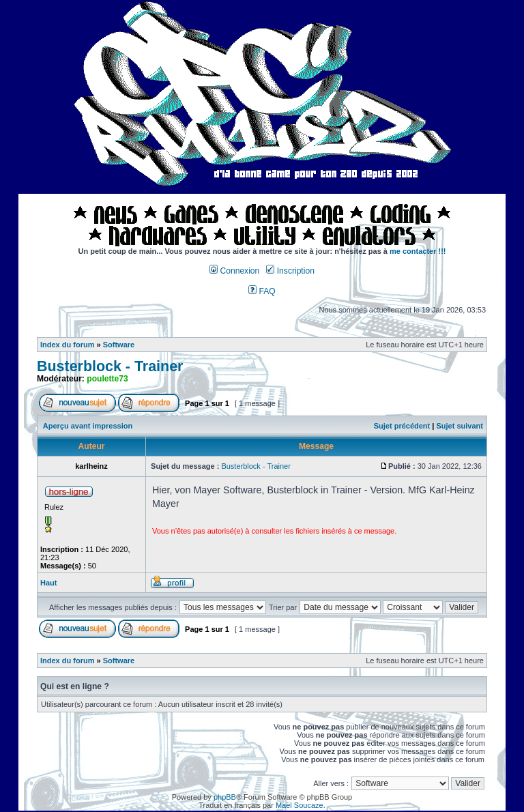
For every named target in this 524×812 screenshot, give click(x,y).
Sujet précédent (402, 426)
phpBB (225, 797)
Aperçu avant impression (88, 426)
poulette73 (107, 379)
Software (119, 345)
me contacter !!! (418, 251)
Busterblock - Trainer (110, 366)
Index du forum (67, 345)
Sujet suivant (459, 426)
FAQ (262, 291)
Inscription (290, 271)
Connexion (234, 271)
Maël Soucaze (300, 805)
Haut (48, 583)
